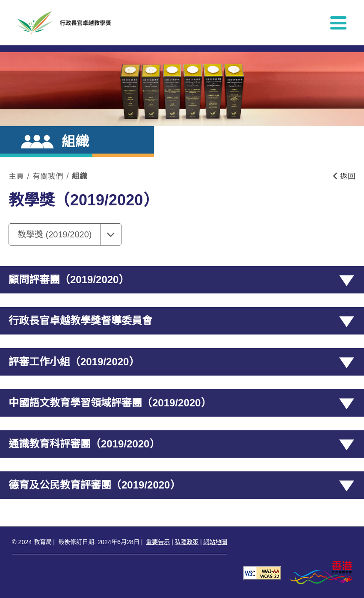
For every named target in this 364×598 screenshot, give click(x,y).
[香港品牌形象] (321, 573)
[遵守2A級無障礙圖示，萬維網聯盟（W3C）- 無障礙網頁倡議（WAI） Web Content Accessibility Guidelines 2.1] (262, 573)
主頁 (16, 176)
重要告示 (158, 542)
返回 (344, 176)
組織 (80, 176)
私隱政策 (186, 542)
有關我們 (48, 176)
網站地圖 (215, 542)
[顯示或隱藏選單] (338, 23)
